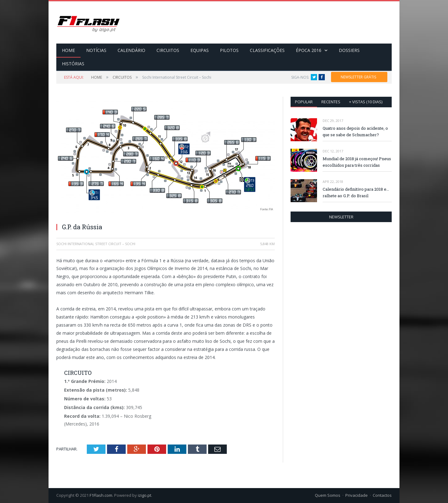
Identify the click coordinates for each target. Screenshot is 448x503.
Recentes (331, 102)
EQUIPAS (200, 50)
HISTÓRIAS (73, 64)
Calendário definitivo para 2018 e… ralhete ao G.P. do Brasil (356, 192)
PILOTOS (229, 50)
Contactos (382, 495)
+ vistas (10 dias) (366, 102)
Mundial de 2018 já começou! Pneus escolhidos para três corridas (357, 162)
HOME (68, 50)
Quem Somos (328, 495)
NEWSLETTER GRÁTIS (358, 77)
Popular (304, 102)
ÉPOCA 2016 (309, 50)
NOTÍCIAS (96, 50)
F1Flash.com (101, 495)
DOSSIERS (349, 50)
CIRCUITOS (168, 50)
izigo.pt (145, 495)
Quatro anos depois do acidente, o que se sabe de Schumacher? (355, 131)
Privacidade (357, 495)
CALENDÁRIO (131, 50)
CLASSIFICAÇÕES (267, 50)
